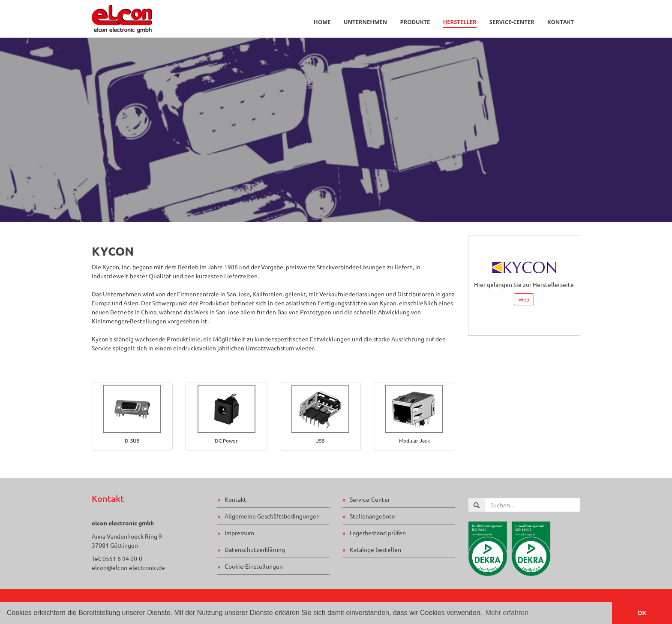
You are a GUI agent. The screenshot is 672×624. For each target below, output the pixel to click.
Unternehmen (366, 22)
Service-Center (512, 22)
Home (322, 22)
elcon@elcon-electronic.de (128, 567)
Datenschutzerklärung (255, 549)
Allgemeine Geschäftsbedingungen (272, 516)
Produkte (415, 22)
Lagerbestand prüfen (378, 533)
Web (524, 299)
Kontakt (561, 22)
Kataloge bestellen (375, 549)
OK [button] (642, 613)
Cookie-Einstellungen (254, 566)
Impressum (239, 533)
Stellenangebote (372, 516)
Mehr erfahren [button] (507, 613)
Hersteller (459, 22)
